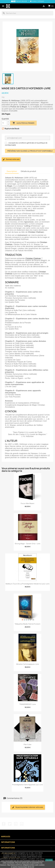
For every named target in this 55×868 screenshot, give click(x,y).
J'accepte (49, 860)
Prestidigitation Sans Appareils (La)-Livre (27, 785)
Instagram (22, 824)
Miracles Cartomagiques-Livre (28, 664)
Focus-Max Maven (28, 503)
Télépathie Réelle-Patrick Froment (27, 624)
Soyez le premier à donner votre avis (28, 807)
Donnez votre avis (11, 159)
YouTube (16, 824)
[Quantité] (4, 123)
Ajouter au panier (23, 123)
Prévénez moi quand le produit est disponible (30, 151)
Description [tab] (12, 171)
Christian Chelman (36, 232)
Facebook (4, 824)
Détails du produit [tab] (28, 171)
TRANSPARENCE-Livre (28, 704)
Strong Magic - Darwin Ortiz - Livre (28, 544)
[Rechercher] (27, 13)
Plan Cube (27, 744)
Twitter (10, 824)
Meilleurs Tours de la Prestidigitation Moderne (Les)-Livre (28, 584)
